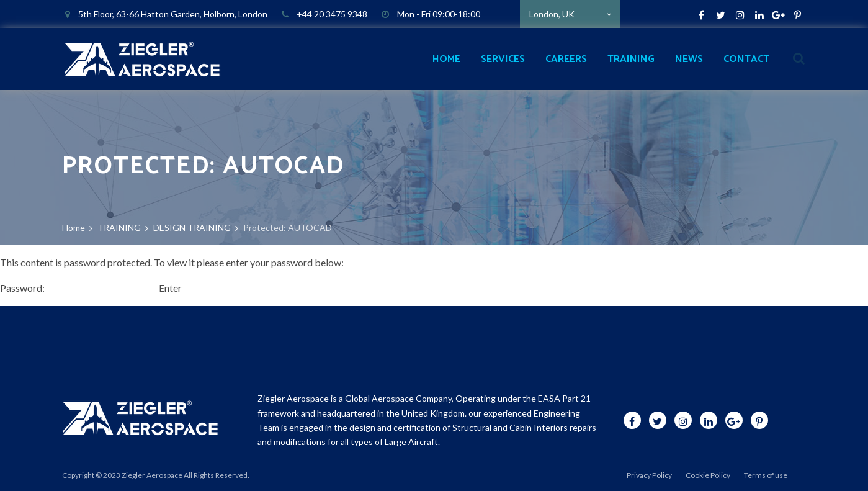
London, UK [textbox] (552, 14)
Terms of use (766, 475)
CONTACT (746, 59)
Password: (78, 288)
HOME (446, 59)
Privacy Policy (649, 475)
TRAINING (631, 59)
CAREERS (566, 59)
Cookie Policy (708, 475)
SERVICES (503, 59)
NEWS (689, 59)
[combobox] (570, 14)
